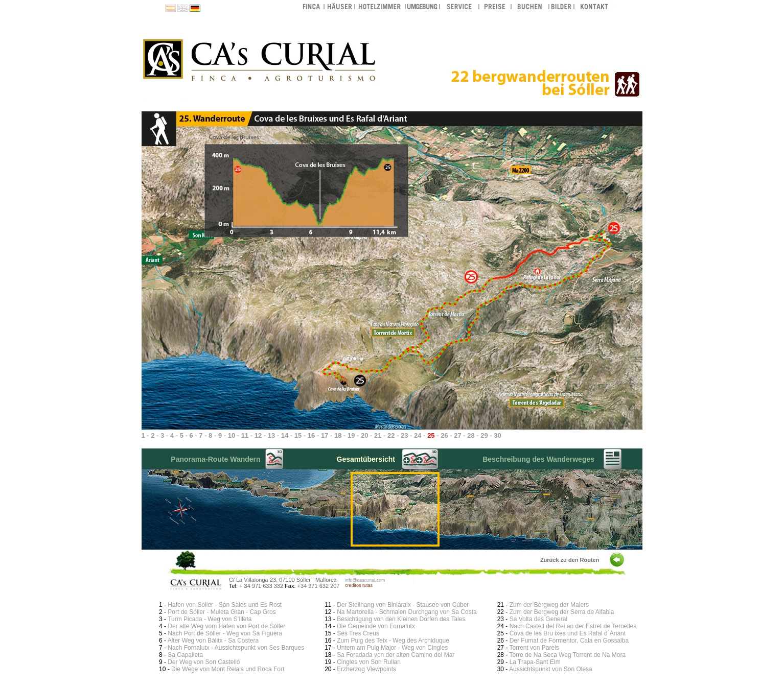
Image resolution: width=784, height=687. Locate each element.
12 (258, 435)
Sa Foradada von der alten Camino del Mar (396, 655)
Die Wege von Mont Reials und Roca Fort (228, 669)
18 (338, 435)
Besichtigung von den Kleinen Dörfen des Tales (401, 619)
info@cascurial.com (365, 580)
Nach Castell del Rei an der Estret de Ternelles (573, 626)
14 (285, 435)
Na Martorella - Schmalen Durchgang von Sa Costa (407, 612)
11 (245, 435)
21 (378, 435)
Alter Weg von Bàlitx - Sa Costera (213, 641)
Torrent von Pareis (534, 648)
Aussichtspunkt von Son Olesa (551, 669)
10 (232, 435)
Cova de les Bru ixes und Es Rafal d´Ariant (568, 633)
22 (391, 435)
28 (471, 435)
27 (457, 435)
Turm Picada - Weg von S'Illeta (210, 619)
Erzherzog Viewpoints (366, 669)
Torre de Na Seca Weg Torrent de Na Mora (567, 655)
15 (298, 435)
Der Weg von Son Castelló (204, 662)
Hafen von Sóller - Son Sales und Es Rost (225, 605)
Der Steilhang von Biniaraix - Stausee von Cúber (403, 605)
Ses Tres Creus (358, 633)
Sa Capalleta (185, 655)
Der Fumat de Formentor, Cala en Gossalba (569, 641)
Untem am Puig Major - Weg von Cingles (392, 648)
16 (311, 435)
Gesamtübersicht (366, 459)
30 (497, 435)
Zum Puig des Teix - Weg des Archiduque (393, 641)
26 (444, 435)
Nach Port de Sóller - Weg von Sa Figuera (225, 633)
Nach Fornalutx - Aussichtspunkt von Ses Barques (236, 648)
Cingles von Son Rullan (369, 662)
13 (271, 435)
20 (364, 435)
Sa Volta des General (538, 619)
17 (325, 435)
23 (404, 435)
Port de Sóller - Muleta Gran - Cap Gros (222, 612)
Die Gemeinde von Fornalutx (376, 626)
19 (351, 435)
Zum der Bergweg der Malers (549, 605)
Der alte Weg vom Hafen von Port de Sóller (226, 626)
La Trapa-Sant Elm (535, 662)
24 (418, 435)
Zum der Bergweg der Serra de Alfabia (562, 612)
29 (484, 435)
